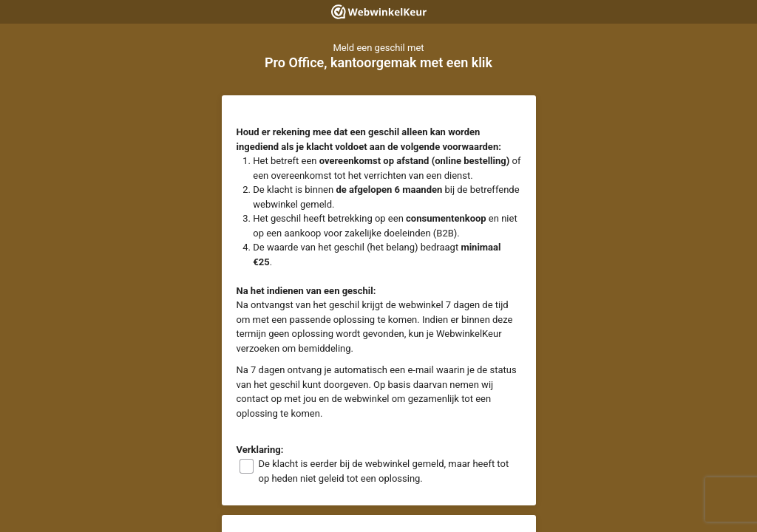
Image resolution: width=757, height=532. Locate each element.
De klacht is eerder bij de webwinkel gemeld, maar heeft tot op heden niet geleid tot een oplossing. (384, 471)
